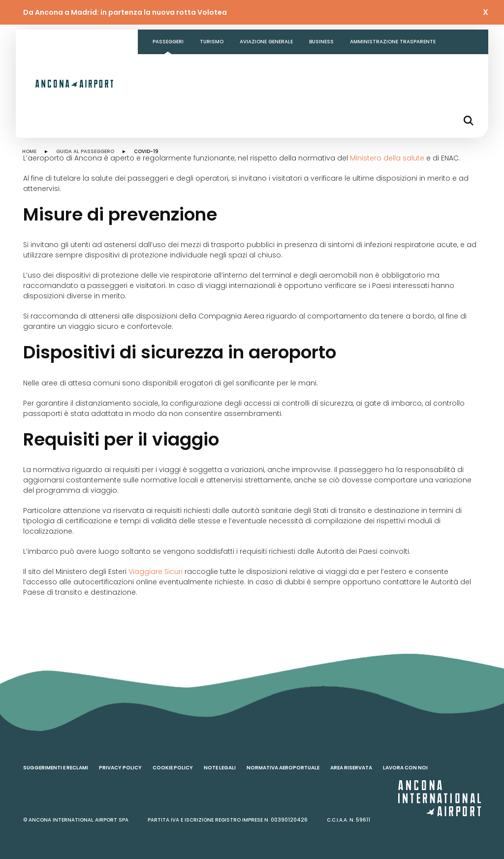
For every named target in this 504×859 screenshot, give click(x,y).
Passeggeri (168, 42)
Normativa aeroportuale (283, 768)
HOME (29, 151)
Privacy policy (120, 768)
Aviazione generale (266, 42)
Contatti (166, 66)
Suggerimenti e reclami (56, 768)
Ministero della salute (387, 158)
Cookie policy (173, 768)
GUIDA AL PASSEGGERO (85, 151)
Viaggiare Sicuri (156, 572)
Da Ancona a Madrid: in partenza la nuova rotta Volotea (125, 12)
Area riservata (351, 768)
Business (321, 42)
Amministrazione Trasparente (393, 42)
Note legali (220, 768)
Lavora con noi (405, 768)
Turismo (212, 42)
